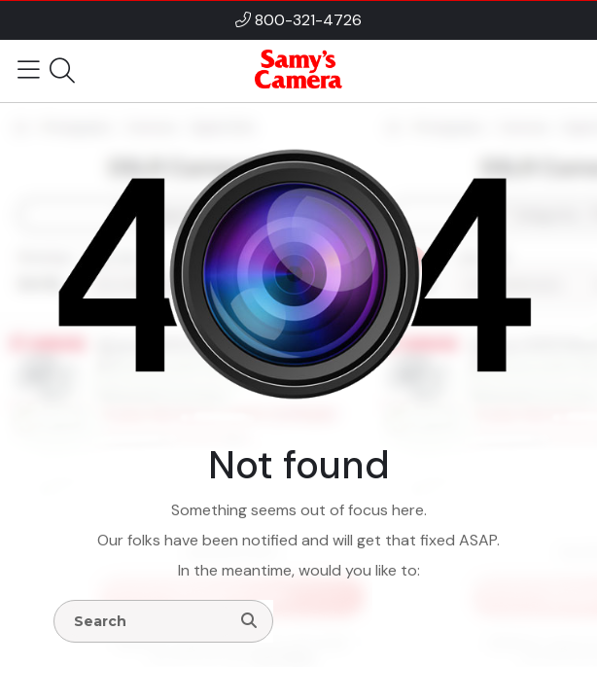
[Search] (249, 621)
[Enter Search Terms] (150, 621)
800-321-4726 (308, 20)
